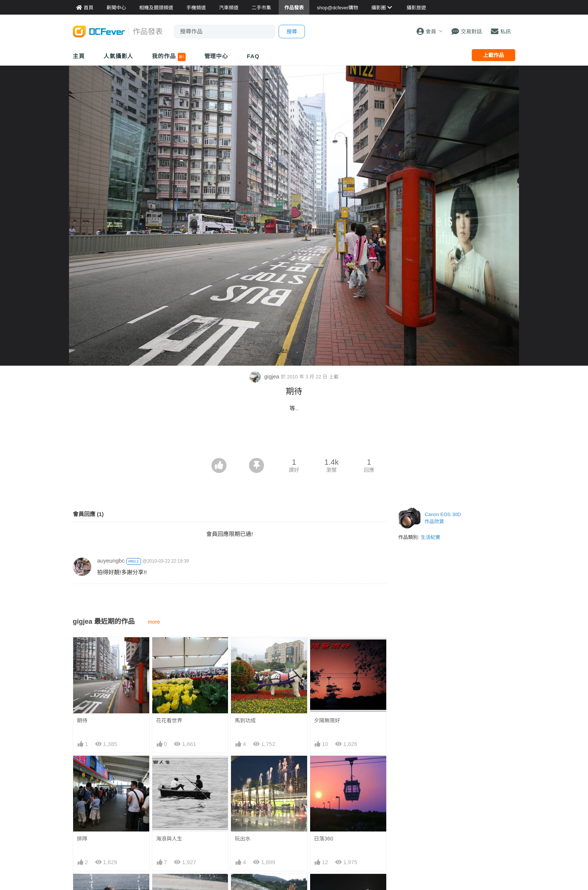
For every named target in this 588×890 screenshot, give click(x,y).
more (154, 622)
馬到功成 (245, 720)
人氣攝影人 (118, 56)
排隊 (82, 839)
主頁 (79, 56)
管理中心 (216, 56)
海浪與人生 (169, 839)
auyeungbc (111, 561)
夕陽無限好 (327, 720)
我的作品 (169, 57)
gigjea (265, 376)
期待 (82, 720)
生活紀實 (430, 537)
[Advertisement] (294, 437)
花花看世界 (169, 720)
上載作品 (493, 55)
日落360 (323, 839)
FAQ (253, 56)
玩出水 (243, 839)
